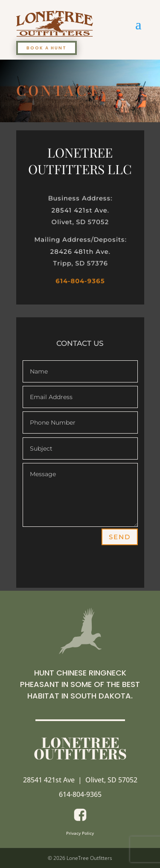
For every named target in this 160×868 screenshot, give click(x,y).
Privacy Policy (80, 833)
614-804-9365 (80, 281)
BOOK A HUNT (47, 48)
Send (120, 537)
